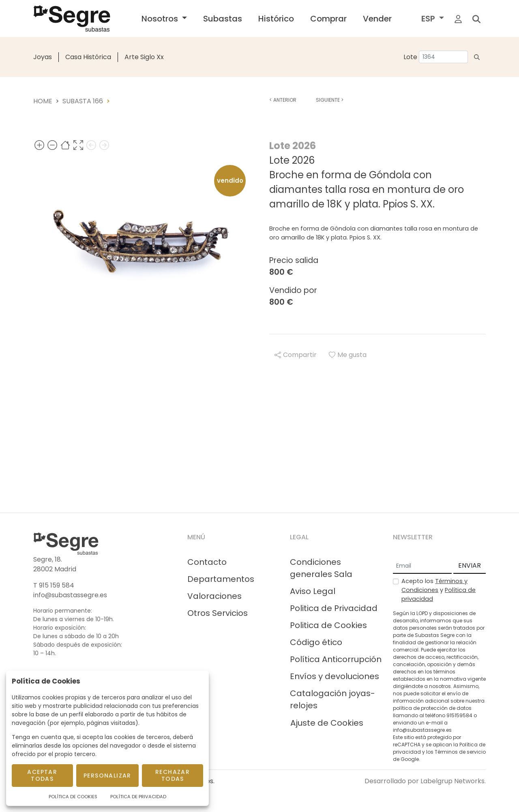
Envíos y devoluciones (335, 676)
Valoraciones (214, 596)
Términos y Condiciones (434, 585)
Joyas (43, 57)
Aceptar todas (42, 775)
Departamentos (221, 579)
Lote (410, 57)
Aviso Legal (313, 591)
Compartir (296, 355)
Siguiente (330, 100)
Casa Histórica (88, 57)
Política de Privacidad (138, 797)
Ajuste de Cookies (327, 723)
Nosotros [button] (161, 19)
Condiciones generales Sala (321, 568)
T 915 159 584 (54, 585)
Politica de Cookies (328, 625)
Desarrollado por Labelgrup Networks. (425, 781)
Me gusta (348, 355)
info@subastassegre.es (70, 595)
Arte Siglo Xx (144, 57)
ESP (429, 19)
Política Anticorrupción (336, 659)
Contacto (207, 562)
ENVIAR (470, 565)
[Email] (422, 566)
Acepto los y (439, 590)
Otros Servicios (218, 613)
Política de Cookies (73, 797)
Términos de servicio (460, 752)
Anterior (283, 100)
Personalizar (107, 776)
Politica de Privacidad (334, 608)
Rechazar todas (173, 775)
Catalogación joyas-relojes (332, 699)
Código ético (316, 642)
